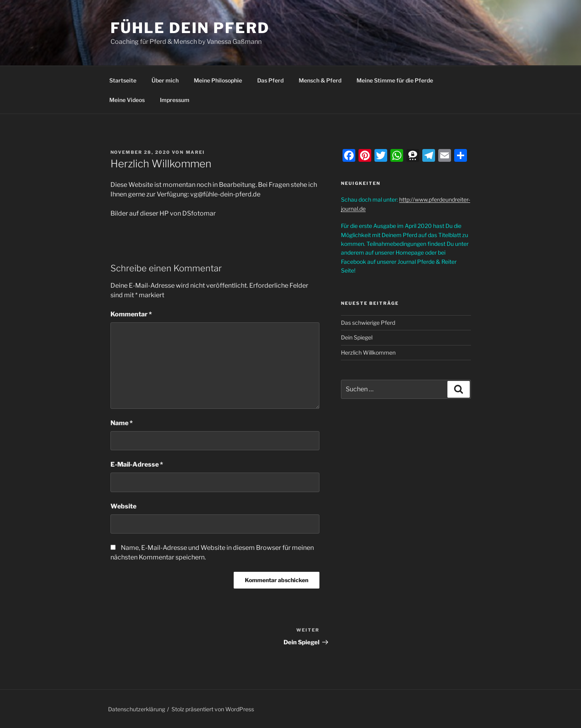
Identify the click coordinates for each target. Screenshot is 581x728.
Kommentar (131, 314)
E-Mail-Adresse (137, 464)
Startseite (123, 80)
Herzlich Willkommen (368, 352)
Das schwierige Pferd (368, 323)
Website (123, 506)
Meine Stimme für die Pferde (395, 80)
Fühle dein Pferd (190, 28)
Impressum (175, 100)
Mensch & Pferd (320, 80)
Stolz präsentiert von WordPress (213, 709)
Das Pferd (270, 80)
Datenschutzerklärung (137, 709)
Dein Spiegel (357, 337)
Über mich (165, 80)
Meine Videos (127, 100)
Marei (196, 152)
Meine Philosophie (218, 80)
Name (122, 423)
